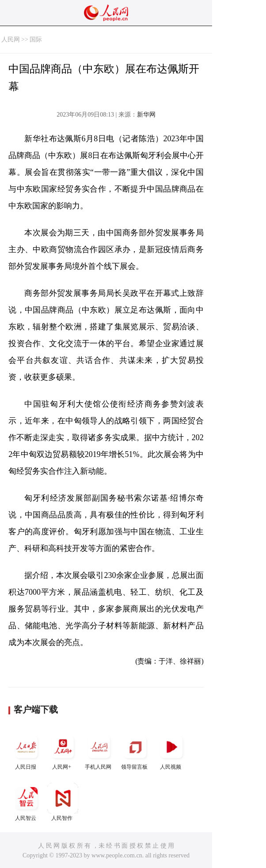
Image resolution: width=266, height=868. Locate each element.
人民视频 (171, 751)
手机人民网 (99, 751)
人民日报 (27, 751)
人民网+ (63, 751)
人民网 (11, 40)
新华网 (146, 115)
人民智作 (63, 802)
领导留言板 (135, 751)
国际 (36, 40)
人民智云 (27, 802)
